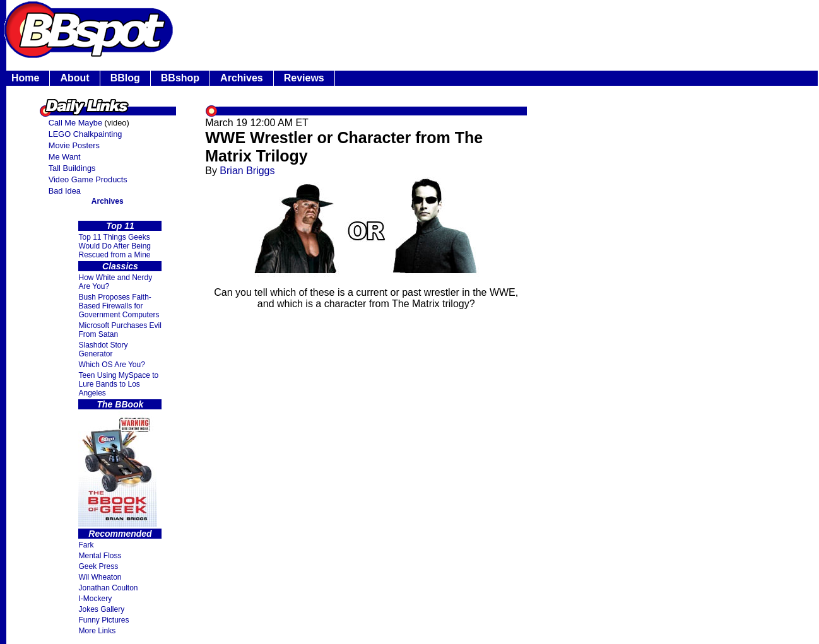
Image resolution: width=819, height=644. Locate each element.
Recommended (120, 534)
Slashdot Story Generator (103, 349)
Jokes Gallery (101, 609)
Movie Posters (74, 145)
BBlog (125, 78)
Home (25, 78)
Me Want (65, 157)
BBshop (180, 78)
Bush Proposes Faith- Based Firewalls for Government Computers (119, 306)
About (74, 78)
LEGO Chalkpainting (85, 134)
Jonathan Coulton (108, 588)
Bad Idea (65, 191)
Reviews (304, 78)
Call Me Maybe (75, 123)
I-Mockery (95, 599)
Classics (120, 266)
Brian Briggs (247, 171)
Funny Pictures (103, 620)
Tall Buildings (72, 168)
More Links (97, 631)
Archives (242, 78)
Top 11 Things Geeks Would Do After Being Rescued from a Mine (115, 246)
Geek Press (98, 566)
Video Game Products (88, 179)
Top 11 (120, 226)
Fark (86, 545)
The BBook (121, 404)
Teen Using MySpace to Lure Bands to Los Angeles (118, 384)
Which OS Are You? (111, 365)
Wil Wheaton (100, 577)
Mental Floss (100, 556)
